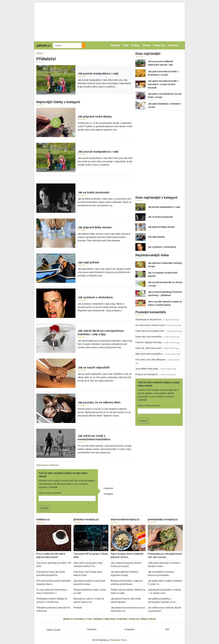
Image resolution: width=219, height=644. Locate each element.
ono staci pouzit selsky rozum (150, 325)
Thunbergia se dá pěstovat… (149, 319)
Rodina (136, 45)
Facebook (108, 488)
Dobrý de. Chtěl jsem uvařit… (149, 348)
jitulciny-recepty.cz (86, 519)
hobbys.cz (43, 519)
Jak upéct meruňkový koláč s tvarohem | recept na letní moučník (163, 84)
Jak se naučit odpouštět (94, 367)
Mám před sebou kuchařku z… (150, 354)
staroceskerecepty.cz (125, 519)
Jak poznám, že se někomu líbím (99, 402)
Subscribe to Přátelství (48, 465)
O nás (89, 619)
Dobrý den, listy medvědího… (149, 337)
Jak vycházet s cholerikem (95, 297)
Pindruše (78, 608)
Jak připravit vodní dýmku (95, 117)
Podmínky (122, 619)
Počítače (173, 45)
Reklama (98, 619)
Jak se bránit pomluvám (94, 192)
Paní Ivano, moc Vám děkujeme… (151, 360)
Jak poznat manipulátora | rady (98, 73)
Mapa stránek (148, 619)
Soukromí (134, 619)
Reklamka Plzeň (119, 640)
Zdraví (147, 45)
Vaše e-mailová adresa (50, 493)
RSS (167, 629)
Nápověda (110, 619)
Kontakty (79, 619)
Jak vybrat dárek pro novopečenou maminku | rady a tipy (101, 332)
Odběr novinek (53, 630)
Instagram (108, 494)
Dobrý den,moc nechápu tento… (150, 331)
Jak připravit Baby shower (95, 227)
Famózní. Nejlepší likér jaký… (149, 342)
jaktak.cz (68, 619)
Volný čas (159, 45)
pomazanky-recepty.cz (163, 519)
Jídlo (126, 45)
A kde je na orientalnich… (147, 374)
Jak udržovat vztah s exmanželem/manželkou (94, 438)
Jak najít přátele (88, 262)
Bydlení (115, 45)
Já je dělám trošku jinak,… (147, 369)
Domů (39, 53)
